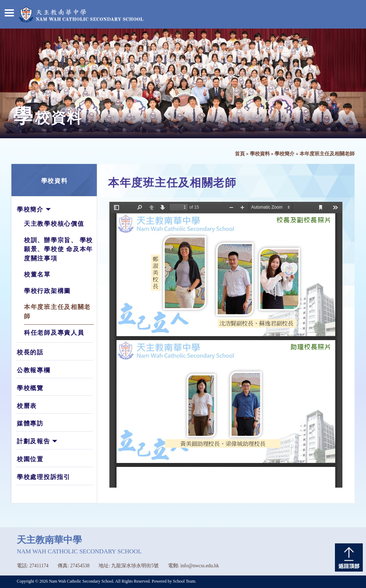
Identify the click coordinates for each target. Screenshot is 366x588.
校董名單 (37, 275)
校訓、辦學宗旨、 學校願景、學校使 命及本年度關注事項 (58, 249)
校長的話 (30, 352)
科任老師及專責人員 (54, 333)
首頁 (240, 154)
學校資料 (260, 154)
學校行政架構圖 (47, 291)
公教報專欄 (34, 370)
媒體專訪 (30, 423)
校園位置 (30, 459)
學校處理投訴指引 (44, 477)
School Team (184, 581)
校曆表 (27, 406)
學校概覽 (30, 388)
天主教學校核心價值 (54, 224)
